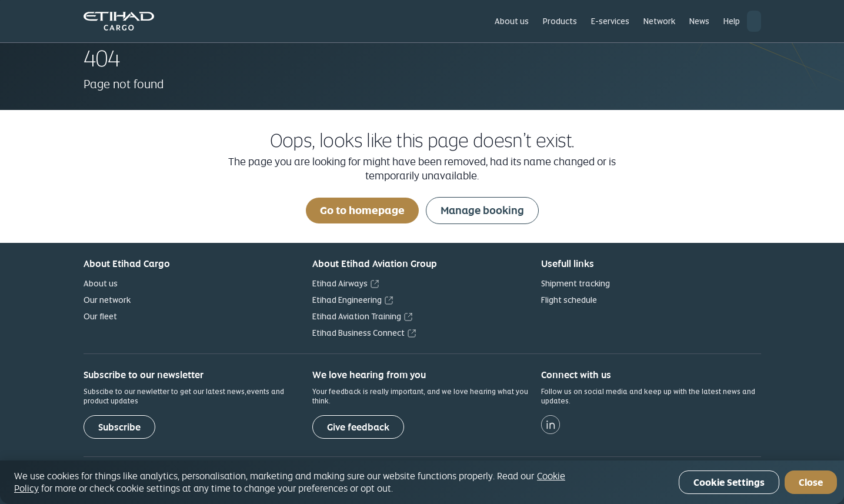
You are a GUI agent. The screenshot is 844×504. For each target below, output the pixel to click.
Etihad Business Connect (358, 333)
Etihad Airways (340, 283)
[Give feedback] (358, 427)
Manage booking (482, 210)
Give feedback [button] (358, 427)
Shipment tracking (576, 283)
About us (101, 283)
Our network (107, 300)
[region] (422, 482)
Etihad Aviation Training (357, 316)
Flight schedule (569, 300)
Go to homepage (362, 210)
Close (811, 483)
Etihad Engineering (347, 300)
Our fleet (100, 316)
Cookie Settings (729, 483)
